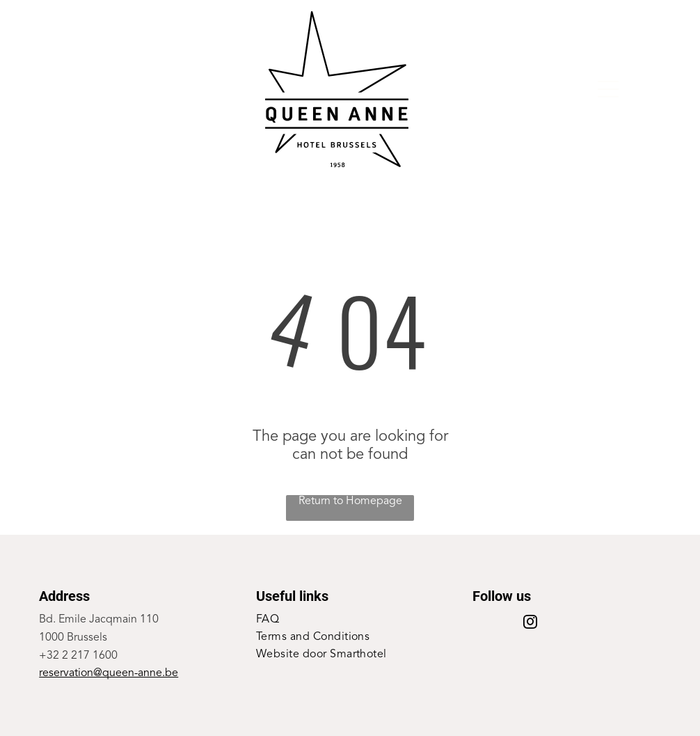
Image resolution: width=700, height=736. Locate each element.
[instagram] (530, 624)
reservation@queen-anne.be (109, 673)
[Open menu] (608, 89)
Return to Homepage (350, 501)
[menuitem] (350, 620)
